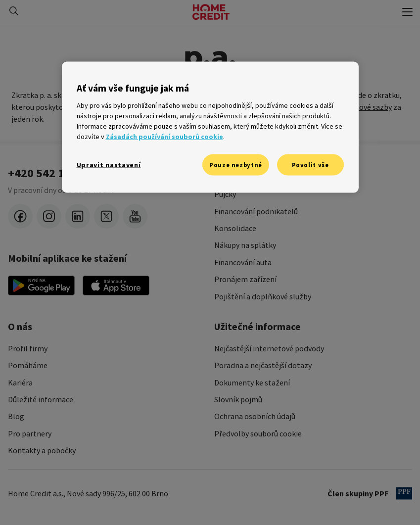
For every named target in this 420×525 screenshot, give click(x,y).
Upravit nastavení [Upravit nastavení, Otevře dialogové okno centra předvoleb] (109, 164)
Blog (16, 416)
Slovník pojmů (238, 399)
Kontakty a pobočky (42, 450)
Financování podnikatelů (256, 211)
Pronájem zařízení (245, 279)
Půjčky (225, 194)
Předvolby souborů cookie (258, 433)
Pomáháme (28, 365)
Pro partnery (30, 433)
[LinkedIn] (78, 216)
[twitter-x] (106, 216)
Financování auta (243, 262)
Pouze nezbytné (236, 165)
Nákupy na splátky (245, 245)
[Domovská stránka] (211, 12)
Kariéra (20, 382)
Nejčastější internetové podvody (269, 348)
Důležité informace (41, 399)
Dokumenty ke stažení (252, 382)
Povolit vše (310, 165)
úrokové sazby (368, 107)
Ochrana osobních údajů (255, 416)
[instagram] (49, 216)
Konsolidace (235, 228)
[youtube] (135, 216)
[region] (210, 127)
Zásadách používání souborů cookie (164, 136)
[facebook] (20, 216)
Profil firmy (28, 348)
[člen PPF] (404, 493)
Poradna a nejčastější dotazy (263, 365)
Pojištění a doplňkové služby (263, 296)
